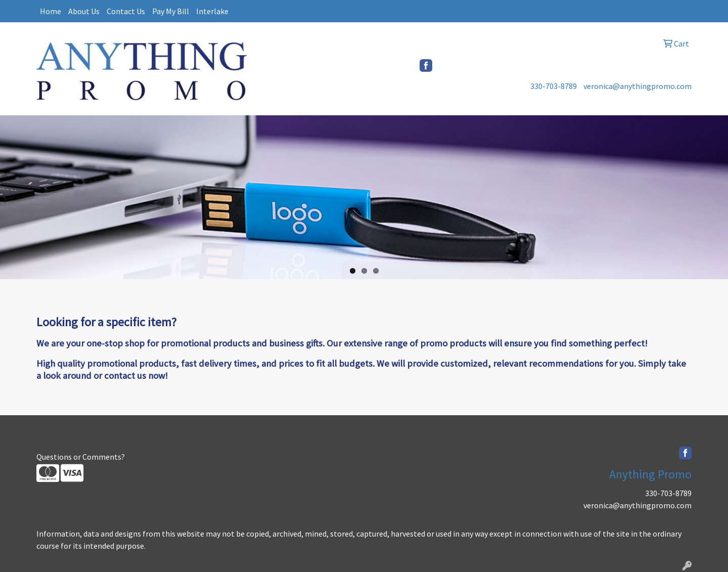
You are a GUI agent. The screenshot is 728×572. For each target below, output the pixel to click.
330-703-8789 (554, 86)
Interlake (212, 11)
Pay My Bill (171, 11)
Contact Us (126, 11)
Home (51, 11)
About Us (84, 11)
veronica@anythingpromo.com (638, 86)
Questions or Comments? (81, 457)
